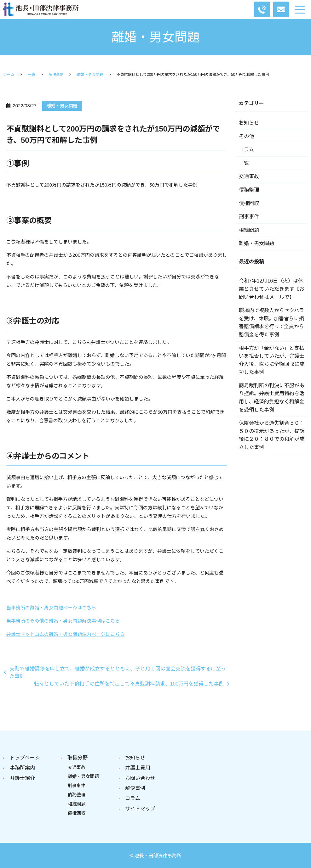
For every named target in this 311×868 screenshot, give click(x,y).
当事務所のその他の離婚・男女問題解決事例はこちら (63, 621)
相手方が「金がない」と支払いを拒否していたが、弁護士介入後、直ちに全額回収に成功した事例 (272, 360)
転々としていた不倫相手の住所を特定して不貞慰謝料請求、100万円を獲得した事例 (129, 684)
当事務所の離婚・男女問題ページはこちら (51, 608)
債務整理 (249, 190)
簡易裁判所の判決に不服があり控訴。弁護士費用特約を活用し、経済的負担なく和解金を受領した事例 (272, 398)
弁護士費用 (138, 768)
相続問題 (249, 230)
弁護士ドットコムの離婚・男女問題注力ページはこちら (65, 634)
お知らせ (249, 123)
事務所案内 (22, 768)
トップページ (25, 758)
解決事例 (56, 75)
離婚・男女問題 (90, 75)
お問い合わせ (140, 778)
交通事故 (249, 176)
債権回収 (249, 203)
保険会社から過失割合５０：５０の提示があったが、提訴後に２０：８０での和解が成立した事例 (272, 435)
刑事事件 (249, 217)
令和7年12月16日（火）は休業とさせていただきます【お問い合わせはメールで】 (272, 289)
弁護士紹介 (22, 778)
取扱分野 (78, 758)
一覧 (32, 75)
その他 (246, 136)
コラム (246, 150)
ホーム (9, 75)
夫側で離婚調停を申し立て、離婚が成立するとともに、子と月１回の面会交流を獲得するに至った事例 (118, 672)
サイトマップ (140, 808)
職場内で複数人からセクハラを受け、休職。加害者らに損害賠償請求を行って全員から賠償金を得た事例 (271, 322)
